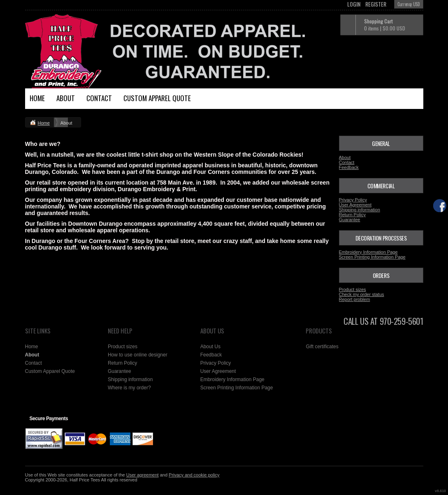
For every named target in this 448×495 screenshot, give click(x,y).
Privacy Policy (353, 200)
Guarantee (350, 220)
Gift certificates (322, 347)
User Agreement (355, 205)
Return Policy (352, 215)
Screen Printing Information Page (372, 257)
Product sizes (353, 289)
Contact (99, 98)
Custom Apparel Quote (157, 98)
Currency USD (409, 4)
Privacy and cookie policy (194, 475)
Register (376, 4)
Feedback (349, 167)
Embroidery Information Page (368, 252)
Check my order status (362, 294)
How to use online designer (138, 355)
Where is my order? (129, 388)
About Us (210, 347)
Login (354, 4)
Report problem (355, 299)
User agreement (143, 475)
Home (37, 98)
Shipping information (360, 210)
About (66, 98)
